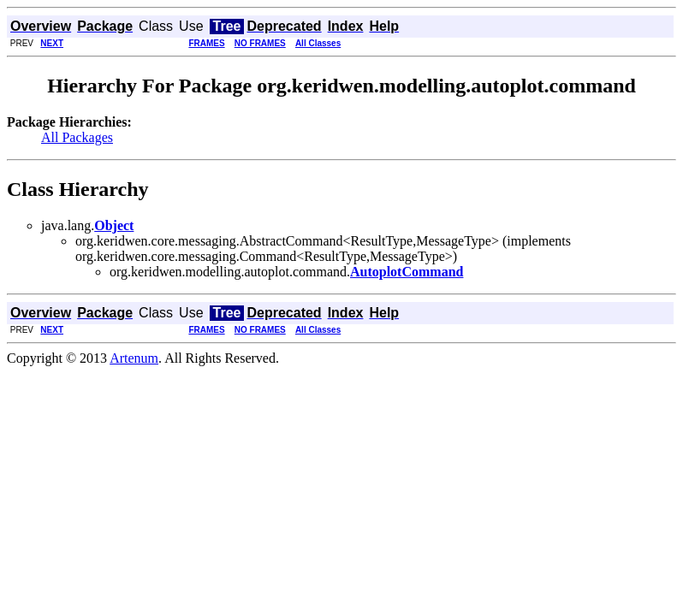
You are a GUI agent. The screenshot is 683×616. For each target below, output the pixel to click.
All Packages (77, 137)
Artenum (134, 358)
